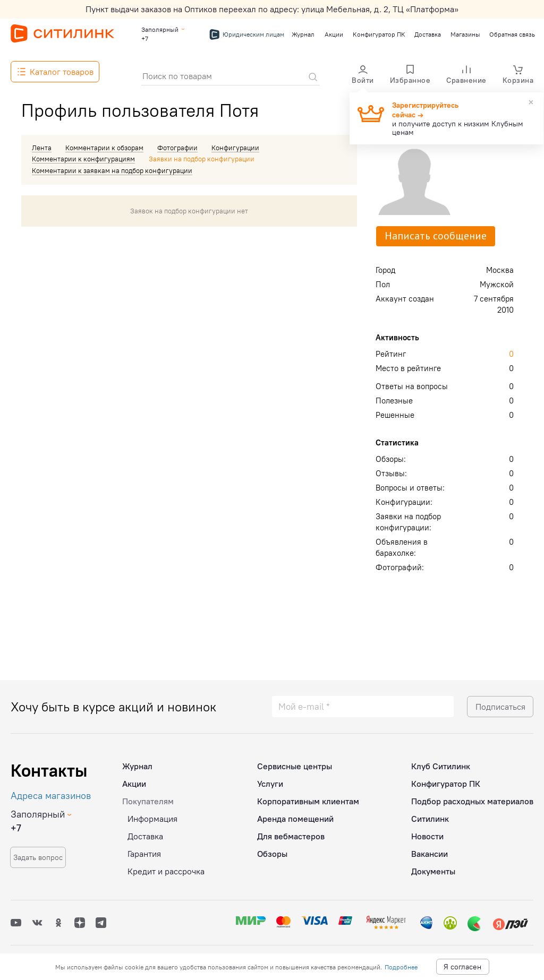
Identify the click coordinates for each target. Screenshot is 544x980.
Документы (433, 867)
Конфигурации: (404, 502)
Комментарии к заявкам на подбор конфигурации (112, 170)
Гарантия (144, 849)
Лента (42, 148)
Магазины (465, 34)
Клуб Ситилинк (441, 762)
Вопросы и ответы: (410, 488)
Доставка (427, 34)
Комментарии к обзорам (104, 148)
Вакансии (430, 849)
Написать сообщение (436, 236)
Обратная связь (511, 34)
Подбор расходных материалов (472, 797)
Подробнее (401, 967)
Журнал (303, 34)
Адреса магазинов (51, 791)
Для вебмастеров (291, 832)
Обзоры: (391, 459)
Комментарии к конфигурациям (83, 159)
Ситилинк (430, 814)
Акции (334, 34)
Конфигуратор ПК (378, 34)
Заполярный (160, 29)
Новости (427, 832)
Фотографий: (400, 567)
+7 (145, 38)
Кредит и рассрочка (166, 867)
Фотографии (177, 148)
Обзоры (272, 849)
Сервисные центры (295, 762)
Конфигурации (235, 148)
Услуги (270, 779)
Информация (152, 814)
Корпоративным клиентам (308, 797)
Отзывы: (391, 473)
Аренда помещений (295, 814)
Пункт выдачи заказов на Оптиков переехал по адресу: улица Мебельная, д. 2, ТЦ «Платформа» (272, 9)
